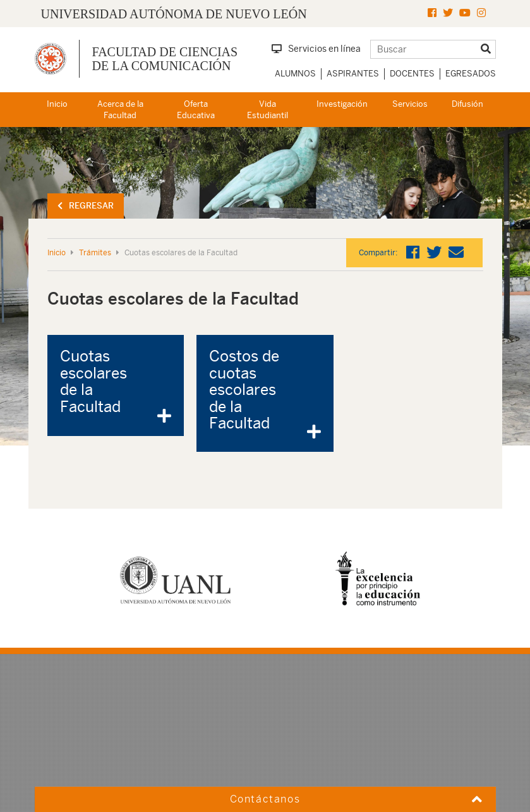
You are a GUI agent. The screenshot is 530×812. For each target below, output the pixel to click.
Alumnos (295, 74)
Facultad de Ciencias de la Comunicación (165, 59)
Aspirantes (353, 74)
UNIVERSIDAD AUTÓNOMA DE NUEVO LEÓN (174, 14)
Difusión (467, 104)
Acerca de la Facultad (120, 110)
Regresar (86, 206)
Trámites (95, 253)
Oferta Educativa (196, 110)
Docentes (412, 74)
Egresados (471, 74)
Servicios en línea (316, 49)
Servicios (410, 104)
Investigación (342, 104)
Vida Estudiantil (268, 110)
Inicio (57, 104)
